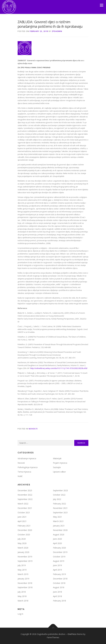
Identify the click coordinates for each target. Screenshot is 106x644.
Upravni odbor (59, 472)
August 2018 (59, 587)
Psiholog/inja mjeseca (28, 467)
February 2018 (59, 601)
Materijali (57, 458)
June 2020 (57, 539)
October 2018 (59, 583)
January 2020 (23, 552)
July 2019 (22, 565)
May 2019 (22, 570)
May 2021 (57, 517)
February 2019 (59, 574)
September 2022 (25, 499)
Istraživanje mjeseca (27, 458)
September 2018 (25, 587)
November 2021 (60, 508)
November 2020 (60, 530)
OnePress (72, 634)
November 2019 (25, 557)
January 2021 (59, 526)
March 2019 (23, 574)
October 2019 (59, 557)
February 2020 (59, 548)
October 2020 (24, 535)
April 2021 (22, 521)
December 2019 (60, 552)
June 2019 (57, 565)
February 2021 (24, 526)
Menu (101, 5)
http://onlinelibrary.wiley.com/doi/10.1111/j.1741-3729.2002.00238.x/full (59, 368)
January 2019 (23, 579)
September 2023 (60, 490)
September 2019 (25, 561)
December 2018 (60, 579)
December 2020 (25, 530)
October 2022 (59, 495)
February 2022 (59, 504)
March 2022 (23, 504)
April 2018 (57, 596)
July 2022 (57, 499)
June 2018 (57, 592)
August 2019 (59, 561)
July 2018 (22, 592)
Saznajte (57, 467)
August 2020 (59, 535)
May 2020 (22, 543)
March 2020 (23, 548)
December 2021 (25, 508)
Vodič (20, 476)
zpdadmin (57, 31)
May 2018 (22, 596)
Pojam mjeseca (60, 463)
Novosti (33, 429)
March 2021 (58, 521)
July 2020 (22, 539)
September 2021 (60, 512)
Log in (20, 614)
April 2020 (57, 543)
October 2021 (24, 512)
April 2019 (57, 570)
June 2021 (22, 517)
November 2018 (25, 583)
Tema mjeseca (24, 472)
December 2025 (25, 490)
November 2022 (25, 495)
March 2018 (23, 601)
